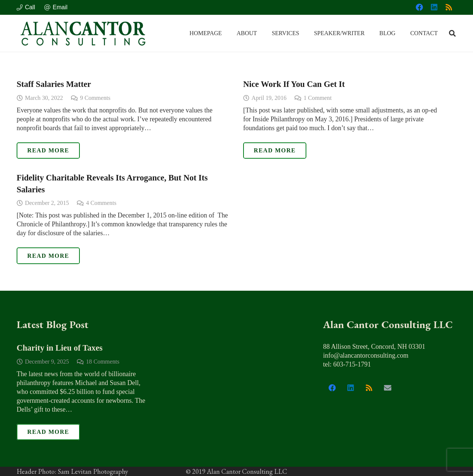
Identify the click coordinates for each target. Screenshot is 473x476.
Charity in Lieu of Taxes (60, 348)
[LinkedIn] (434, 7)
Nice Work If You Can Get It (294, 84)
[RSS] (449, 7)
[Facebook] (419, 7)
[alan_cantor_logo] (83, 33)
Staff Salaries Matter (54, 84)
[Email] (388, 388)
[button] (452, 33)
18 (103, 361)
